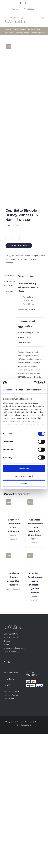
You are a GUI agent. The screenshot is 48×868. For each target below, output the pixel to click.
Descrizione (9, 275)
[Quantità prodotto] (13, 238)
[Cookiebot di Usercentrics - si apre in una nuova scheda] (34, 383)
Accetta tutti (24, 469)
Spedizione (9, 291)
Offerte (42, 256)
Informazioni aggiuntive (9, 283)
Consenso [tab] (8, 390)
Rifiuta (24, 484)
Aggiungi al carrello (19, 246)
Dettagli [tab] (20, 390)
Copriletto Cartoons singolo (26, 256)
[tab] (9, 275)
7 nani (20, 259)
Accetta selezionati (24, 476)
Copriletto (27, 259)
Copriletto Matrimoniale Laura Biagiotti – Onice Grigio (35, 527)
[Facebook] (5, 662)
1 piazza (13, 259)
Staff (7, 685)
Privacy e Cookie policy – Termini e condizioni (13, 695)
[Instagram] (9, 662)
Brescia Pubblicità (24, 725)
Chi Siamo (10, 679)
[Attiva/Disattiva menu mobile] (43, 18)
